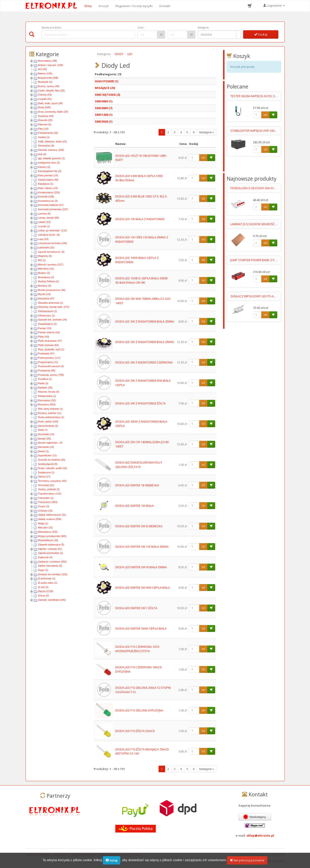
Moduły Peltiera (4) (48, 281)
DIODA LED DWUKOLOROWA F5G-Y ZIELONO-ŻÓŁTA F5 (139, 465)
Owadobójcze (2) (47, 324)
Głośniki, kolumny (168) (51, 150)
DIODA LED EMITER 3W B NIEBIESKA (139, 526)
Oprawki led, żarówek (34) (53, 320)
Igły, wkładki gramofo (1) (51, 158)
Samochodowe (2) (48, 426)
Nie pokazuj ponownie (247, 863)
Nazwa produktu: (52, 28)
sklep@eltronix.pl (260, 835)
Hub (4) (42, 154)
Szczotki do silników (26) (52, 460)
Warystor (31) (45, 527)
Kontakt (165, 6)
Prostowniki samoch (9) (51, 366)
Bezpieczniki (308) (48, 78)
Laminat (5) (44, 214)
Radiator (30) (45, 388)
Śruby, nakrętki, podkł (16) (53, 468)
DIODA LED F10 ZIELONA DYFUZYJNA (139, 710)
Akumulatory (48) (48, 61)
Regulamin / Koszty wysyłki (134, 6)
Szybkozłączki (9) (48, 464)
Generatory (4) (46, 146)
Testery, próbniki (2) (49, 489)
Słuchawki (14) (46, 434)
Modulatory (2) (46, 277)
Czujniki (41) (45, 99)
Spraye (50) (44, 439)
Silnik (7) (43, 430)
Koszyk (104, 6)
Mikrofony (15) (46, 269)
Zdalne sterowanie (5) (50, 566)
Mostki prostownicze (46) (52, 290)
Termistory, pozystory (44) (52, 481)
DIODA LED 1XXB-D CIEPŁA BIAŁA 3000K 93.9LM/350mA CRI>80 (142, 280)
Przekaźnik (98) (47, 371)
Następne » (207, 132)
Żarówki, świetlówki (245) (52, 600)
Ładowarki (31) (46, 247)
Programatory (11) (48, 362)
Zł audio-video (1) (48, 583)
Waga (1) (43, 523)
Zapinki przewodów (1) (51, 553)
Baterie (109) (45, 73)
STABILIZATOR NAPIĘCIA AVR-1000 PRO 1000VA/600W (266, 131)
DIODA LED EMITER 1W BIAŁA (135, 506)
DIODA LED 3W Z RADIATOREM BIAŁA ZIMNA (145, 321)
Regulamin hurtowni (113, 855)
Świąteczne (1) (46, 472)
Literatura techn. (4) (49, 235)
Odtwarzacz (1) (47, 315)
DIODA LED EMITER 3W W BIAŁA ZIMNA (141, 567)
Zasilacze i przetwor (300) (52, 562)
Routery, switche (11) (50, 413)
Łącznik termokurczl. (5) (51, 252)
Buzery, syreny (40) (49, 86)
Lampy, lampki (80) (49, 218)
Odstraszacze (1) (48, 311)
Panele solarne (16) (49, 332)
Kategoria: (204, 28)
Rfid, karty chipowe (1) (50, 409)
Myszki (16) (44, 294)
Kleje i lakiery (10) (48, 188)
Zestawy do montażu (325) (53, 574)
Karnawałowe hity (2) (50, 171)
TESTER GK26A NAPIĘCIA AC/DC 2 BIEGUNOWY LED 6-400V (269, 96)
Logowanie (274, 5)
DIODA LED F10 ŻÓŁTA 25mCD (135, 731)
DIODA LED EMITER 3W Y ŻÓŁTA (136, 608)
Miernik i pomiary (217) (51, 265)
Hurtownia (43, 855)
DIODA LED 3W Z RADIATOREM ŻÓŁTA (140, 403)
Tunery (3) (44, 506)
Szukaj (261, 34)
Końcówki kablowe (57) (51, 205)
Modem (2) (44, 273)
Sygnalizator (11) (47, 455)
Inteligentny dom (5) (49, 163)
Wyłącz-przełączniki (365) (52, 536)
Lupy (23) (43, 239)
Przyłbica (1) (45, 379)
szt (203, 158)
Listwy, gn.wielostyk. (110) (53, 230)
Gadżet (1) (44, 137)
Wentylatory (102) (48, 532)
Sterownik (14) (46, 447)
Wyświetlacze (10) (48, 540)
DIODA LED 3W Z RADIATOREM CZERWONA (144, 362)
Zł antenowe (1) (47, 578)
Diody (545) (44, 107)
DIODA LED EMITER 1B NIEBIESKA (137, 485)
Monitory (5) (45, 286)
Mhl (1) (42, 260)
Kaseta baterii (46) (48, 180)
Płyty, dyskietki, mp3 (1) (51, 349)
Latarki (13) (44, 222)
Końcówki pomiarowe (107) (53, 209)
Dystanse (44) (46, 116)
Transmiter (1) (46, 498)
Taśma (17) (44, 477)
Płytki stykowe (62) (48, 345)
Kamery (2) (44, 167)
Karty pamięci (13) (48, 175)
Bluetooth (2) (45, 82)
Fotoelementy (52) (48, 133)
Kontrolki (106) (46, 197)
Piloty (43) (44, 337)
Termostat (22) (46, 485)
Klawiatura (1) (46, 184)
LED (130, 54)
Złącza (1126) (46, 591)
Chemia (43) (45, 95)
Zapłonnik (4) (45, 557)
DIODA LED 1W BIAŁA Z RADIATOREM (140, 219)
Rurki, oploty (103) (48, 421)
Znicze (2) (44, 595)
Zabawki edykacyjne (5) (51, 545)
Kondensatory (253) (49, 192)
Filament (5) (45, 124)
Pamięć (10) (45, 328)
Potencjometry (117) (49, 358)
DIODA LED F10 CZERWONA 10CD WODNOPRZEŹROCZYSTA (137, 649)
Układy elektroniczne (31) (52, 515)
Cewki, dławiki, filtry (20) (51, 91)
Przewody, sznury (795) (51, 375)
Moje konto (61, 855)
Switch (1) (44, 451)
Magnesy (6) (45, 256)
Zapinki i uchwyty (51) (50, 549)
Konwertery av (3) (48, 201)
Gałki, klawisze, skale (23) (52, 141)
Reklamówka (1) (47, 396)
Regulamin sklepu (84, 855)
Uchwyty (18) (45, 511)
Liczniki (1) (44, 226)
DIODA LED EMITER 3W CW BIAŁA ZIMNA (142, 547)
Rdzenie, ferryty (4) (49, 392)
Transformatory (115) (50, 494)
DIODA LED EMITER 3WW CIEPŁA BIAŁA (141, 628)
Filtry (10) (43, 129)
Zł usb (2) (43, 587)
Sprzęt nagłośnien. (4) (50, 443)
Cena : (141, 28)
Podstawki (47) (46, 353)
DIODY (119, 54)
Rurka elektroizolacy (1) (51, 417)
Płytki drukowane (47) (50, 341)
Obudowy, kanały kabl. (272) (54, 307)
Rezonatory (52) (47, 400)
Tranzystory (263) (48, 502)
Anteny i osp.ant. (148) (51, 65)
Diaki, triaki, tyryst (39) (50, 103)
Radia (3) (43, 383)
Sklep (88, 6)
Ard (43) (43, 69)
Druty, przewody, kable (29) (53, 112)
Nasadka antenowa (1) (51, 303)
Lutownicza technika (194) (53, 243)
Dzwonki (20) (45, 120)
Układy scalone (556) (50, 519)
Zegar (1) (43, 570)
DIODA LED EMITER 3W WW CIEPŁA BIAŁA (143, 588)
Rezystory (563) (47, 404)
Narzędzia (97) (46, 298)
